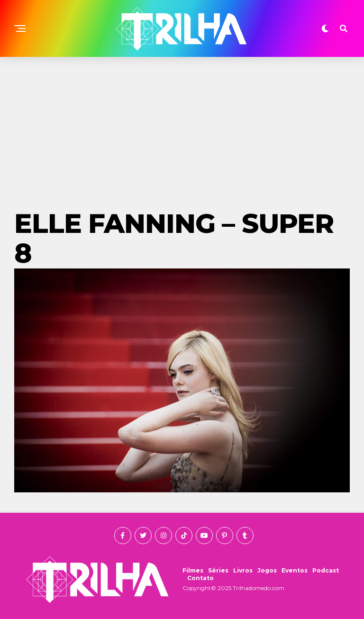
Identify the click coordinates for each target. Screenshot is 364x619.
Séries (218, 570)
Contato (200, 578)
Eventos (295, 570)
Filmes (193, 570)
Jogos (267, 570)
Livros (243, 570)
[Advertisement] (182, 128)
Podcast (326, 570)
